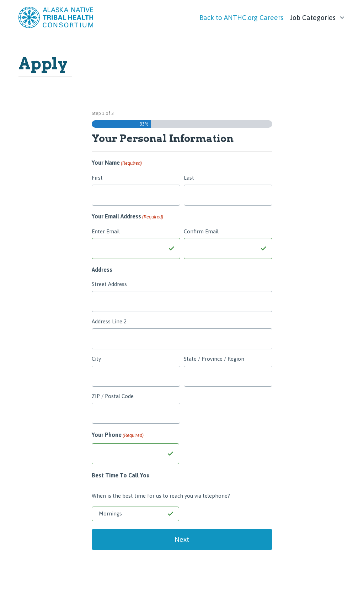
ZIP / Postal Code (113, 396)
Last (189, 178)
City (96, 359)
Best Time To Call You (121, 475)
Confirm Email (201, 231)
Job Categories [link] (313, 17)
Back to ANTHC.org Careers (241, 17)
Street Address (109, 284)
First (97, 178)
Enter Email (106, 231)
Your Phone (118, 435)
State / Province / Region (214, 359)
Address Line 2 (109, 321)
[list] (318, 16)
